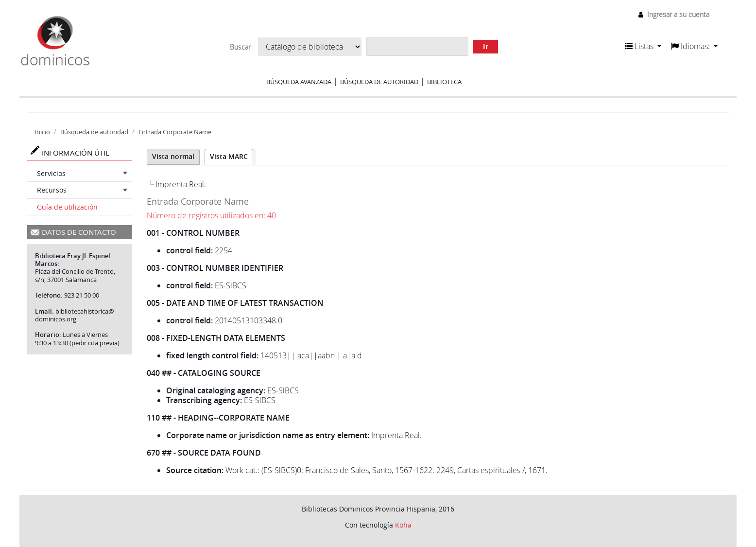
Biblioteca (444, 82)
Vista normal (173, 156)
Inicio (42, 132)
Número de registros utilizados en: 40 (211, 215)
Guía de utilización (67, 207)
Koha (403, 525)
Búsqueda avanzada (299, 82)
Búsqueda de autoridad (379, 82)
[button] (643, 46)
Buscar (240, 47)
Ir (486, 46)
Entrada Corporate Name (175, 132)
